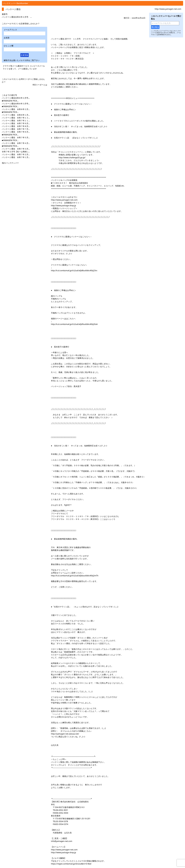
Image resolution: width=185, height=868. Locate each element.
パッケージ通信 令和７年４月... (16, 143)
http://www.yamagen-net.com (168, 9)
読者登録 (25, 55)
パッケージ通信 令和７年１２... (16, 118)
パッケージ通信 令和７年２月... (16, 154)
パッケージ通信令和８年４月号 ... (17, 17)
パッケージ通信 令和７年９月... (16, 123)
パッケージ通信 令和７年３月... (16, 149)
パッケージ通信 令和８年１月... (16, 115)
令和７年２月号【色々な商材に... (16, 152)
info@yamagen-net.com (62, 841)
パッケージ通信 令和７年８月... (16, 126)
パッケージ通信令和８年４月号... (16, 98)
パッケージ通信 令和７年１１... (16, 121)
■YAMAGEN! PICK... (10, 101)
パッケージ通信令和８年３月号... (16, 104)
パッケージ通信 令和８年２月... (16, 109)
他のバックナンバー (10, 163)
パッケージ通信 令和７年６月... (16, 132)
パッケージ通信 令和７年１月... (16, 157)
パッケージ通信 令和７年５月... (16, 137)
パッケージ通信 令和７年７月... (16, 129)
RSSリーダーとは (40, 85)
